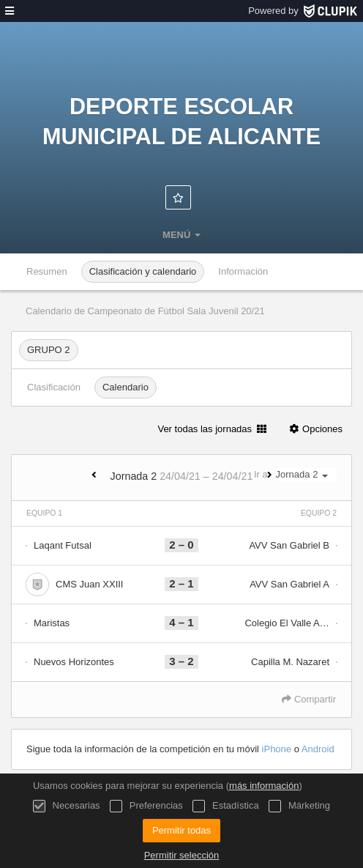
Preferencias (146, 806)
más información (264, 786)
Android (318, 749)
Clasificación (54, 387)
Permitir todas (181, 830)
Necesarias (67, 806)
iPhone (277, 749)
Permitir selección (182, 855)
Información (243, 271)
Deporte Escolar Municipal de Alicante (181, 121)
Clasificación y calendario (143, 271)
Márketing (299, 806)
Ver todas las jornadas (212, 429)
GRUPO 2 (49, 350)
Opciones (315, 429)
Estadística (225, 806)
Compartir (309, 699)
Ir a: (295, 475)
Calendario (126, 387)
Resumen (47, 271)
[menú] (10, 11)
